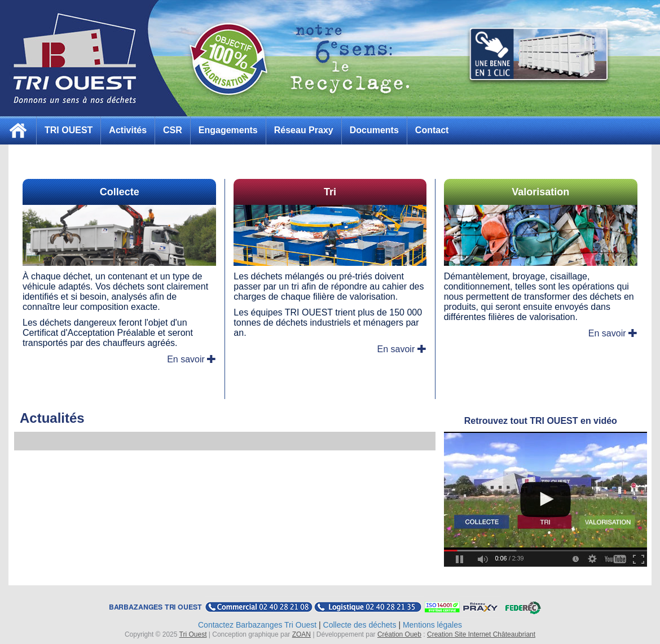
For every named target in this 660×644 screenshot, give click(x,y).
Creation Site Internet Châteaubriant (481, 634)
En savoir (192, 359)
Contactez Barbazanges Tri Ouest (257, 625)
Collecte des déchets (360, 625)
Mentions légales (432, 625)
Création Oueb (399, 634)
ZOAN (302, 634)
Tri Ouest (193, 634)
